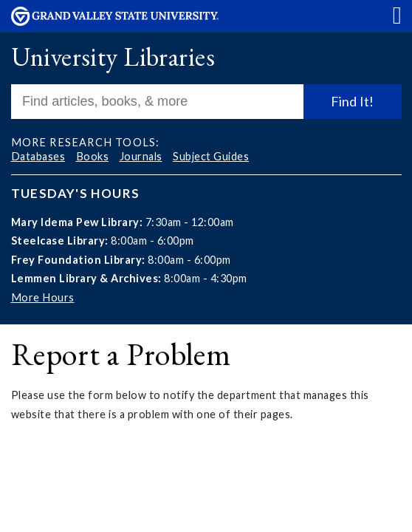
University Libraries (113, 57)
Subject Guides (211, 156)
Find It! (352, 101)
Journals (141, 156)
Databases (38, 156)
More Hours (43, 297)
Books (93, 156)
